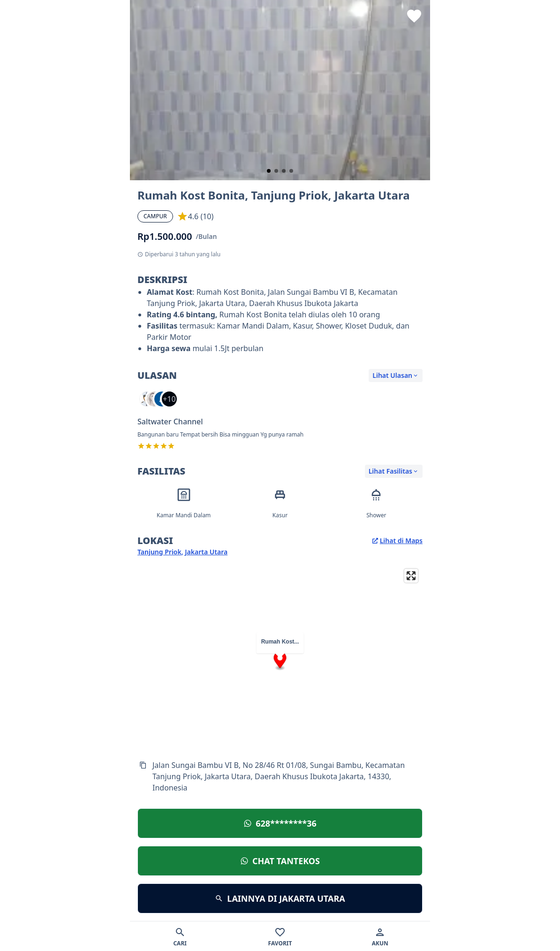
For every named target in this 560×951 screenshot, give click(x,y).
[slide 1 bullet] (269, 171)
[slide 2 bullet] (276, 171)
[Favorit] (280, 936)
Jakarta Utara (206, 552)
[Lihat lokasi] (280, 823)
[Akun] (380, 936)
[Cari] (180, 936)
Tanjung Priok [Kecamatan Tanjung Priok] (159, 552)
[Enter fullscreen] (411, 576)
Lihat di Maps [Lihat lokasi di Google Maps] (397, 541)
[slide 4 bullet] (291, 171)
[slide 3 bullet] (284, 171)
